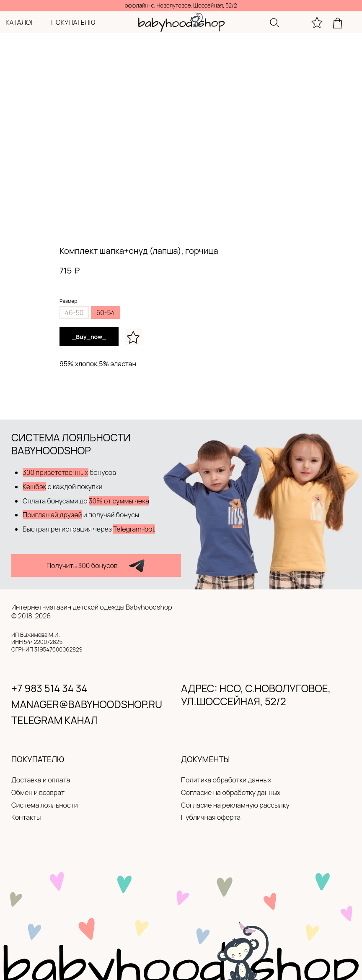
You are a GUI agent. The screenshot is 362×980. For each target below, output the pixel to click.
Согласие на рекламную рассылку (235, 805)
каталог (20, 22)
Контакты (26, 817)
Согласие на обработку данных (231, 792)
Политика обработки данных (226, 780)
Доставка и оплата (41, 780)
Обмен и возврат (38, 792)
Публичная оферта (211, 817)
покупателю (73, 22)
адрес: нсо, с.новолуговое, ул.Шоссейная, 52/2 (256, 695)
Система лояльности (45, 805)
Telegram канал (55, 720)
